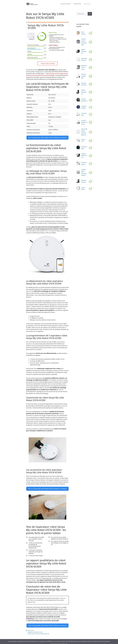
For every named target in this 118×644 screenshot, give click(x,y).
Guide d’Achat (77, 4)
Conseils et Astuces (66, 4)
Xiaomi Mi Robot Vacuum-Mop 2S (84, 132)
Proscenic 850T (84, 148)
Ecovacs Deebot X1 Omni (84, 122)
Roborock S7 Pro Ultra (84, 67)
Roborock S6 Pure (84, 60)
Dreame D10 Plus (84, 84)
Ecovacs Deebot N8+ (84, 76)
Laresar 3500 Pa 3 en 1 (84, 156)
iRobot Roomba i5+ (84, 92)
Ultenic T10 (83, 141)
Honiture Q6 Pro (84, 163)
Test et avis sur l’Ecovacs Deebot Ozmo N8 (38, 632)
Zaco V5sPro (83, 33)
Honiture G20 (84, 114)
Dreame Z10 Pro (84, 181)
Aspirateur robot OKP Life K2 (35, 630)
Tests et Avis (87, 4)
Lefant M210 (83, 188)
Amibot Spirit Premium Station (84, 172)
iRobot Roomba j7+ (84, 52)
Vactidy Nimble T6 (84, 100)
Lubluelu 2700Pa (84, 107)
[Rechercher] (90, 14)
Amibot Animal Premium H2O (84, 42)
